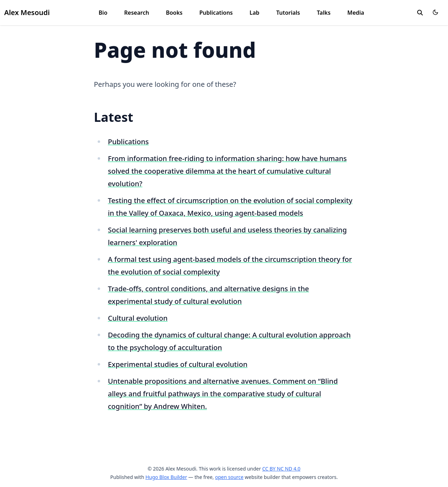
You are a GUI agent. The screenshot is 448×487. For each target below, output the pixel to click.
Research (137, 13)
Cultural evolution (138, 318)
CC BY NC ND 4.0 (281, 469)
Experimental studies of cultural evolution (178, 364)
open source (229, 477)
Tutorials (288, 13)
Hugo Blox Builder (166, 477)
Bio (103, 13)
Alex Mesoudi (27, 12)
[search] (420, 13)
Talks (324, 13)
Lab (254, 13)
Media (356, 13)
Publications (216, 13)
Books (174, 13)
